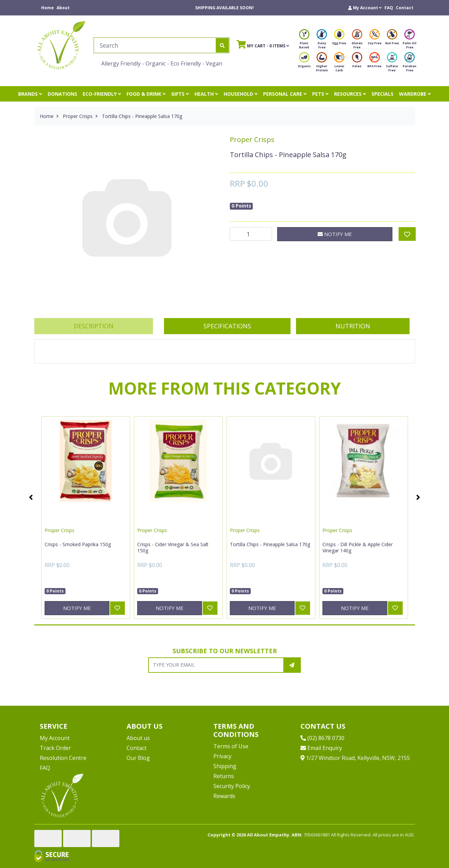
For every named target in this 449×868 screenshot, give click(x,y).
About (63, 8)
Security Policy (232, 786)
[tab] (94, 326)
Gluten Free (357, 41)
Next (418, 497)
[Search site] (222, 45)
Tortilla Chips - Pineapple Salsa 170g (270, 544)
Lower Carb (339, 64)
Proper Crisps (252, 139)
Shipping (225, 766)
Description (94, 326)
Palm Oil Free (410, 41)
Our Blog (138, 758)
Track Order (55, 748)
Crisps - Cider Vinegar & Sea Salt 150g (173, 547)
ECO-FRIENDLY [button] (102, 94)
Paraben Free (410, 64)
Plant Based (304, 41)
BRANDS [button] (30, 94)
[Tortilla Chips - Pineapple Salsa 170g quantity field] (251, 234)
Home (48, 8)
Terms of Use (231, 746)
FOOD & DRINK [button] (146, 94)
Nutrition (353, 326)
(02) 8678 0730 (322, 738)
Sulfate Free (392, 64)
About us (138, 738)
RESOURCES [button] (350, 94)
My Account (55, 738)
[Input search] (155, 45)
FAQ (389, 8)
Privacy (222, 756)
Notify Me (335, 234)
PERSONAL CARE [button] (285, 94)
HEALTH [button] (206, 94)
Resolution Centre (63, 758)
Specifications (227, 326)
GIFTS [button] (180, 94)
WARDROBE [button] (415, 94)
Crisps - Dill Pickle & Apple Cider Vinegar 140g (358, 547)
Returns (224, 776)
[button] (365, 8)
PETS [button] (320, 94)
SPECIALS (382, 94)
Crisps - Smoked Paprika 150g (78, 544)
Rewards (224, 796)
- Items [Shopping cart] (263, 44)
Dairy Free (322, 41)
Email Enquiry (321, 748)
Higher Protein (322, 64)
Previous (31, 497)
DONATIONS (62, 94)
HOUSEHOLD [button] (241, 94)
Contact (405, 8)
